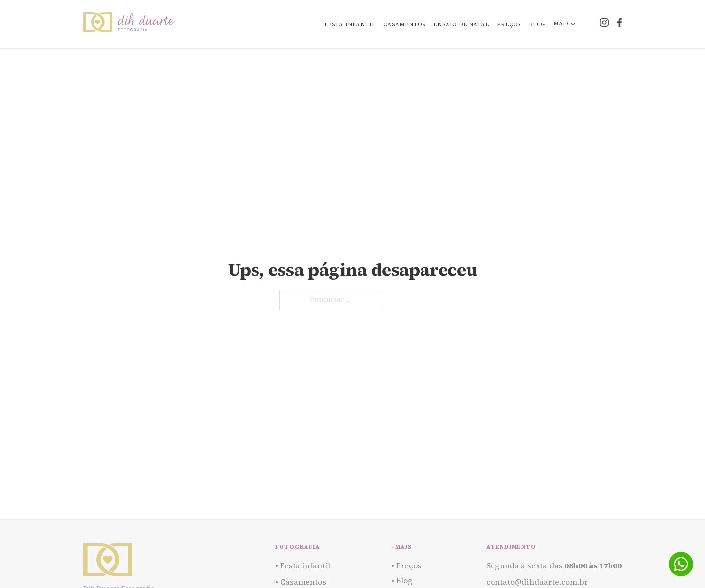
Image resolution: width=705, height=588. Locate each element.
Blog (537, 25)
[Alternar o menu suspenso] (573, 24)
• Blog (402, 580)
